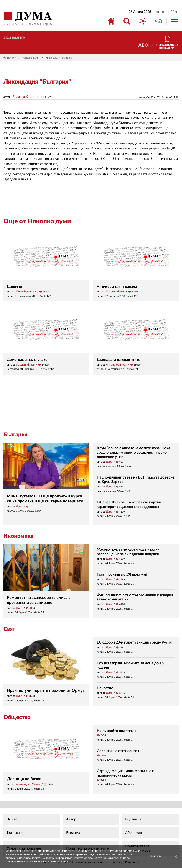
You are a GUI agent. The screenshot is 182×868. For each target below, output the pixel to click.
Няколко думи (31, 58)
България (15, 435)
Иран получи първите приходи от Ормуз (46, 691)
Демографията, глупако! (28, 360)
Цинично (14, 287)
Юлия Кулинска (26, 291)
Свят (9, 629)
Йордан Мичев (115, 291)
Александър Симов (28, 784)
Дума (19, 507)
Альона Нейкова (116, 365)
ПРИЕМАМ (155, 857)
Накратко (105, 688)
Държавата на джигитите (119, 360)
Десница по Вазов (24, 779)
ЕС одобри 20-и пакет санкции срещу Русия (134, 642)
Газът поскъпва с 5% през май (122, 574)
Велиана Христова (26, 97)
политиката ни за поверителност (48, 862)
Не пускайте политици (116, 731)
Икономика (18, 536)
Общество (17, 717)
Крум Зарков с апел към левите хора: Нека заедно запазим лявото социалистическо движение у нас (133, 452)
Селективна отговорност (118, 751)
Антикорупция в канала (117, 287)
